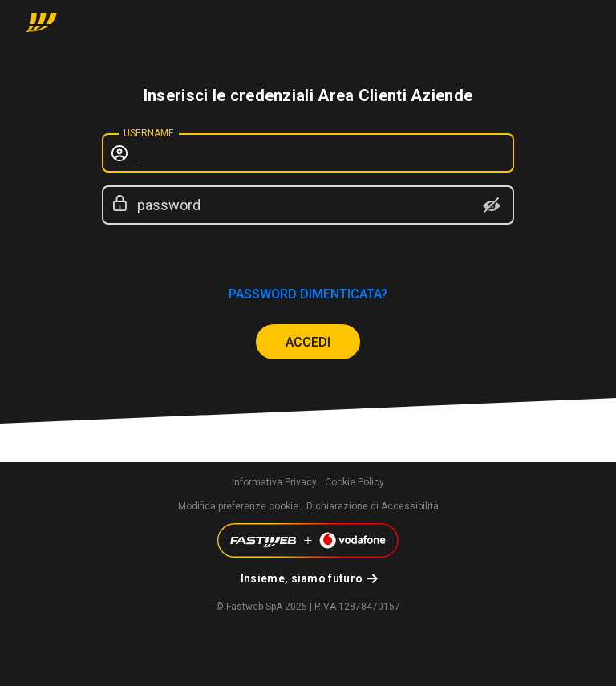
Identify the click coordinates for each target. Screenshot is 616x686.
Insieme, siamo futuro (302, 578)
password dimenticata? (308, 294)
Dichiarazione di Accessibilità (373, 506)
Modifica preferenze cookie (238, 506)
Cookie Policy (355, 482)
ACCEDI (308, 342)
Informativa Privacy (274, 482)
